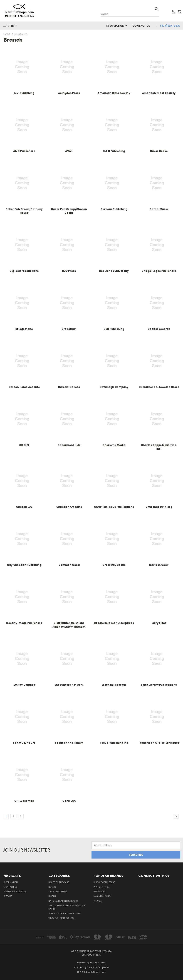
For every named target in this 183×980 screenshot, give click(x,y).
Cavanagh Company (114, 387)
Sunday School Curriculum (65, 913)
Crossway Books (114, 565)
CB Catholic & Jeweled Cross (159, 387)
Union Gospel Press (104, 882)
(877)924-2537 (170, 26)
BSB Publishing (114, 329)
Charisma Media (114, 445)
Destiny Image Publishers (24, 623)
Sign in (8, 892)
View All (98, 901)
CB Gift (24, 445)
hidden (52, 896)
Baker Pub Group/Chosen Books (69, 211)
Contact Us (141, 26)
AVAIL (69, 151)
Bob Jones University (114, 271)
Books (52, 887)
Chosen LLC (24, 507)
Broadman (69, 329)
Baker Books (159, 151)
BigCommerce (98, 963)
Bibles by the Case (59, 882)
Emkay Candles (24, 685)
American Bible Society (114, 93)
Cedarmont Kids (69, 445)
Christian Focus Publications (114, 507)
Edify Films (159, 623)
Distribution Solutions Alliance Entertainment (69, 625)
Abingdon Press (69, 93)
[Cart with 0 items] (179, 12)
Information (116, 26)
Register (21, 892)
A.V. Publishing (24, 93)
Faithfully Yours (24, 743)
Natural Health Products (63, 901)
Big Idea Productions (24, 271)
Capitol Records (159, 329)
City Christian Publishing (24, 565)
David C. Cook (159, 565)
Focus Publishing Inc (114, 743)
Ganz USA (69, 801)
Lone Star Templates (98, 967)
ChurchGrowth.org (159, 507)
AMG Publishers (24, 151)
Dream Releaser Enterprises (114, 623)
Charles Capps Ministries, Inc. (159, 447)
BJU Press (69, 271)
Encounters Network (69, 685)
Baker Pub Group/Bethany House (24, 211)
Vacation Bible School (61, 918)
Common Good (69, 565)
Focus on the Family (69, 743)
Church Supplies (58, 892)
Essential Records (114, 685)
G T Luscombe (24, 801)
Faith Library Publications (159, 685)
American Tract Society (159, 93)
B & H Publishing (114, 151)
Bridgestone (24, 329)
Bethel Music (159, 209)
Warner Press (101, 887)
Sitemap (8, 896)
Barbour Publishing (114, 209)
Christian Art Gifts (69, 507)
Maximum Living (102, 896)
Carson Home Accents (24, 387)
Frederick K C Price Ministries (159, 743)
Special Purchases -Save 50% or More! (67, 907)
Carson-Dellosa (69, 387)
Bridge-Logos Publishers (159, 271)
